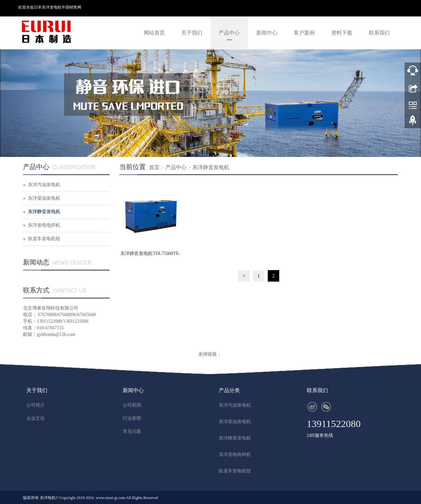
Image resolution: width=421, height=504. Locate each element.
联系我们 (379, 33)
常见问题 (132, 431)
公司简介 (36, 405)
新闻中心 (267, 33)
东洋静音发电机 (211, 167)
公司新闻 (132, 405)
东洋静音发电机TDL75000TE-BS (150, 256)
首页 (154, 167)
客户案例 (304, 33)
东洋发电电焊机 (44, 225)
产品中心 (229, 33)
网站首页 (154, 33)
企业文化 (36, 418)
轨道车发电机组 (44, 239)
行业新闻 (132, 418)
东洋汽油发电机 (44, 185)
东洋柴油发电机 (44, 198)
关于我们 (192, 33)
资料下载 (342, 33)
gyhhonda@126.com (56, 334)
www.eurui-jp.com (111, 498)
